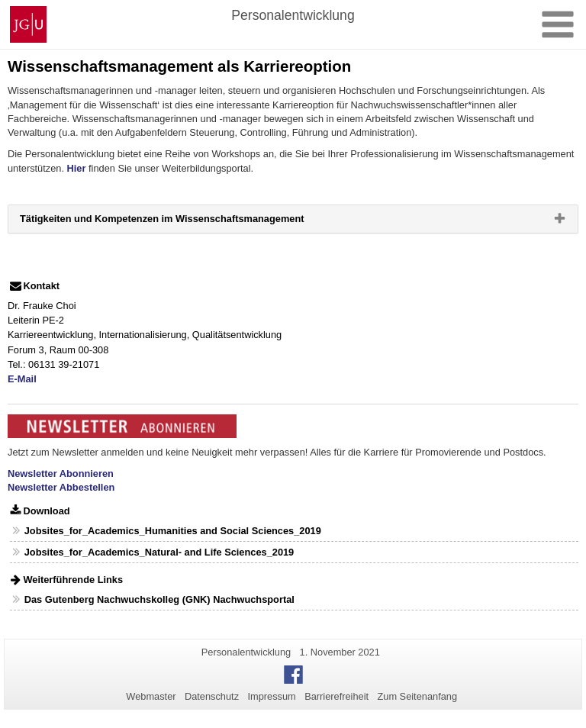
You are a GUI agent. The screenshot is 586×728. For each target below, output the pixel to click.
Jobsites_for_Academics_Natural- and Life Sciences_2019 (159, 552)
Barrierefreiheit (336, 696)
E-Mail (22, 379)
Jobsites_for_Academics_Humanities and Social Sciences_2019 (173, 531)
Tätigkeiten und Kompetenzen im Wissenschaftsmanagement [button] (186, 222)
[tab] (293, 219)
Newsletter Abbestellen (61, 487)
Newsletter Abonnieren (61, 474)
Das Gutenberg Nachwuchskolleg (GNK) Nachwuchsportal (159, 599)
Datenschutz (212, 696)
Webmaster (151, 696)
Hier (77, 168)
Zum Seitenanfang (417, 696)
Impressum (271, 696)
